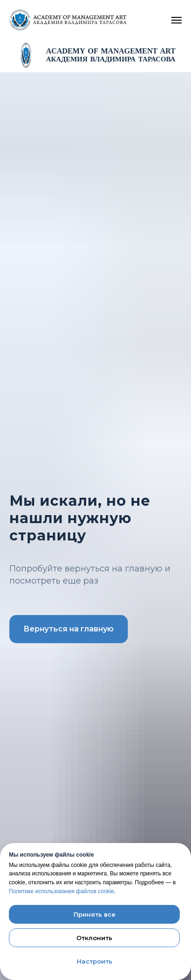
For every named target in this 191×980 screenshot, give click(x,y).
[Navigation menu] (176, 20)
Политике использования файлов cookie (62, 891)
